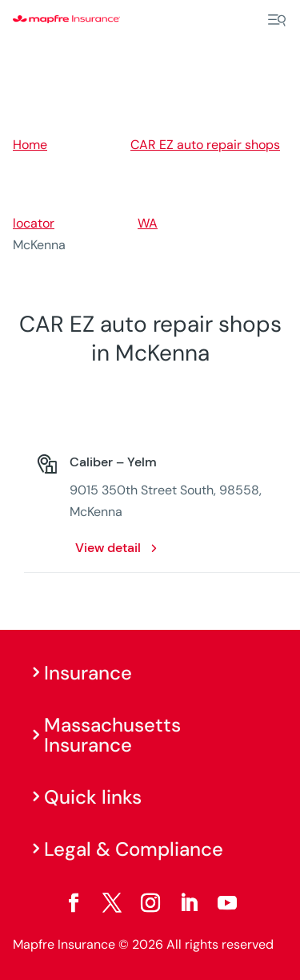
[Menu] (277, 20)
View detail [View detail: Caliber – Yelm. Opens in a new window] (108, 548)
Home (30, 145)
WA (148, 223)
